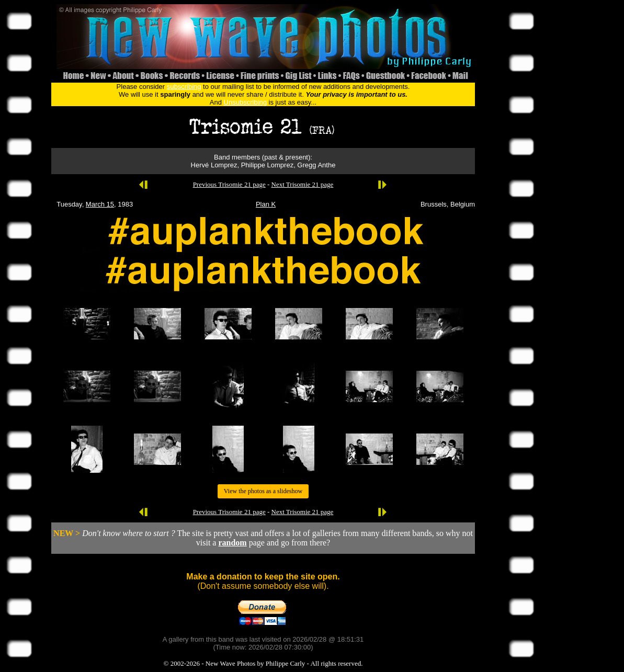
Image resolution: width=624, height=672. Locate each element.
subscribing (184, 87)
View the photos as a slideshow (263, 491)
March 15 (100, 204)
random (232, 543)
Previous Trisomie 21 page (229, 184)
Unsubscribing (245, 102)
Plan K (266, 204)
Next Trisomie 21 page (303, 184)
